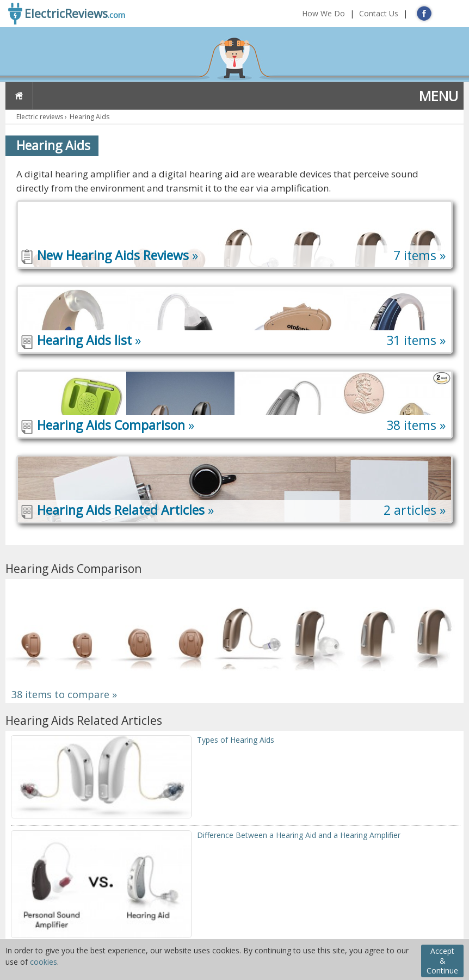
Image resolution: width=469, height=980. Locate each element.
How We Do (323, 13)
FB (424, 13)
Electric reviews (40, 117)
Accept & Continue (442, 961)
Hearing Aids (90, 117)
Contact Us (379, 13)
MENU (439, 96)
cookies (44, 962)
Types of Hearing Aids (236, 740)
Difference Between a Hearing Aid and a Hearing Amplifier (299, 835)
